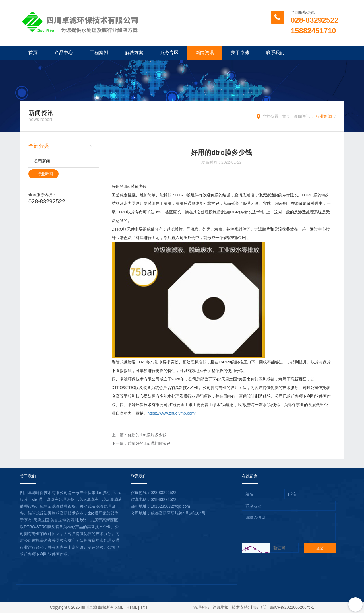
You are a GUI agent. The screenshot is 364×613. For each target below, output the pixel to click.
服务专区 (169, 53)
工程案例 (99, 53)
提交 (320, 548)
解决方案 (134, 53)
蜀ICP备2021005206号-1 (292, 607)
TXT (144, 607)
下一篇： (141, 443)
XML (119, 607)
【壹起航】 (259, 607)
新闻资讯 (205, 53)
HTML (132, 607)
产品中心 (64, 53)
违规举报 (221, 607)
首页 (33, 53)
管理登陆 (201, 607)
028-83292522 (315, 20)
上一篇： (139, 435)
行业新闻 (324, 116)
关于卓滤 (240, 53)
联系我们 (275, 53)
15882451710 (314, 31)
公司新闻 (42, 161)
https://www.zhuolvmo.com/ (172, 413)
